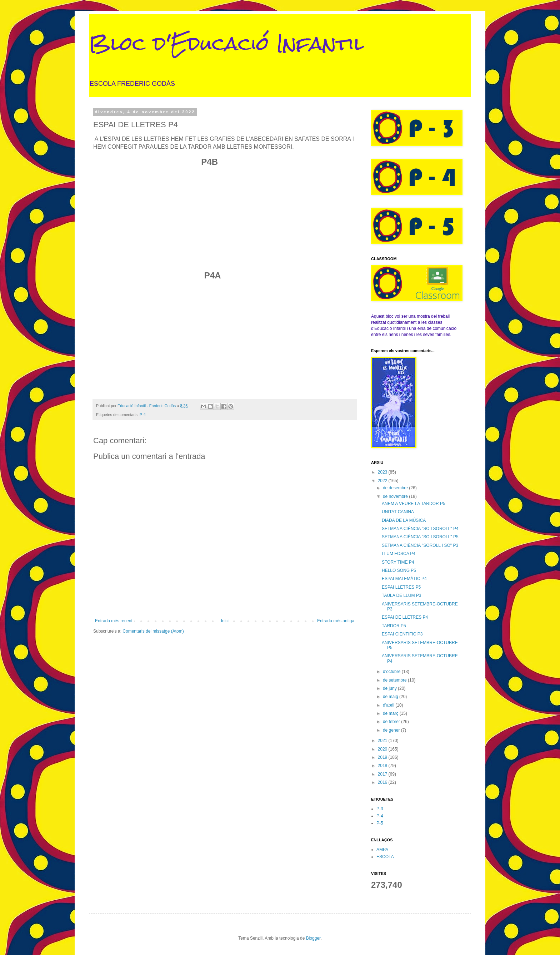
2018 (383, 766)
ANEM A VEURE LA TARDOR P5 (414, 504)
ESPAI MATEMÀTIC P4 (404, 579)
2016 (383, 782)
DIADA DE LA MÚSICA (404, 520)
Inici (225, 621)
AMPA (382, 850)
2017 (383, 774)
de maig (391, 697)
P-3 (380, 809)
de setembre (395, 680)
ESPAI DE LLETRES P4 (405, 617)
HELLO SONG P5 (399, 570)
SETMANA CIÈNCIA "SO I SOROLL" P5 (420, 537)
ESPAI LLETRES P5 (401, 587)
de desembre (396, 488)
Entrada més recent (114, 621)
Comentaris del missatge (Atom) (153, 631)
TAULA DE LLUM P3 (401, 595)
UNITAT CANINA (398, 512)
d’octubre (392, 672)
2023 (383, 472)
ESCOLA (385, 857)
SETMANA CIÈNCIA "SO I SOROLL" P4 (420, 529)
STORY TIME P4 (398, 562)
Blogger (313, 938)
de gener (392, 730)
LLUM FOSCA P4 (399, 554)
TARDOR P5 (394, 626)
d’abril (389, 705)
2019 (383, 757)
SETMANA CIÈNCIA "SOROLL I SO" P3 (420, 545)
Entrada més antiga (336, 621)
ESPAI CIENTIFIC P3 (402, 634)
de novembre (396, 496)
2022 (383, 481)
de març (391, 713)
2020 (383, 749)
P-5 (380, 823)
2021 (383, 741)
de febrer (392, 722)
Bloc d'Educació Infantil (226, 43)
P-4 (143, 415)
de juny (390, 688)
